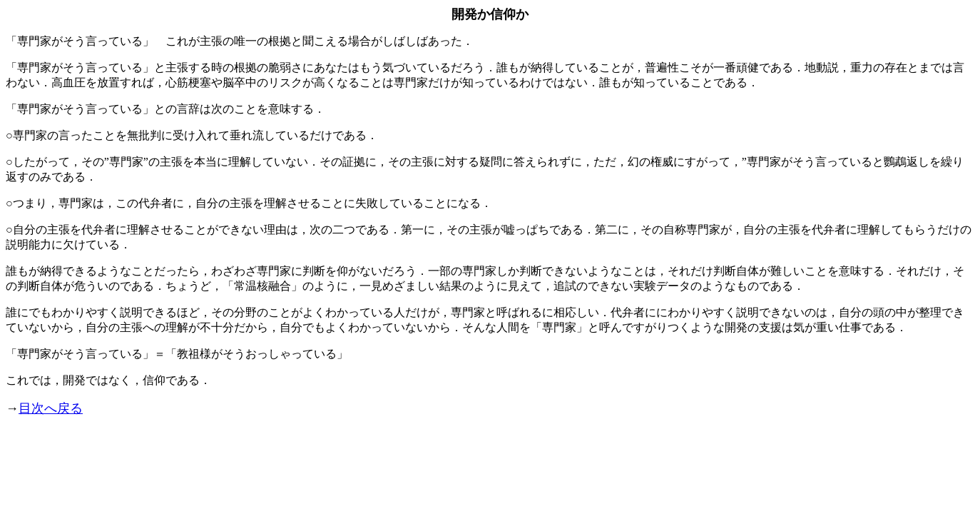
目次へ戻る (51, 408)
